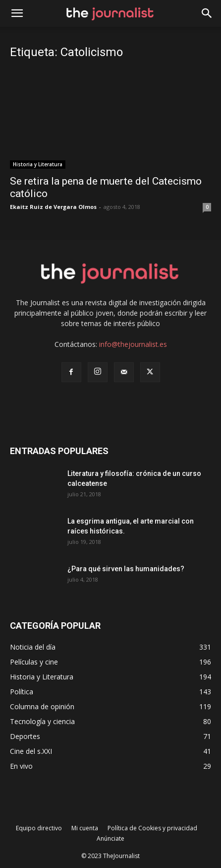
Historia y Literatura (38, 164)
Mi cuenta (85, 828)
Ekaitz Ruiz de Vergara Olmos (53, 207)
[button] (207, 13)
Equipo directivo (39, 828)
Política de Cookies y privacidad (152, 828)
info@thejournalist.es (133, 344)
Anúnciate (110, 838)
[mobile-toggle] (17, 13)
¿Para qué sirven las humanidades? (126, 569)
